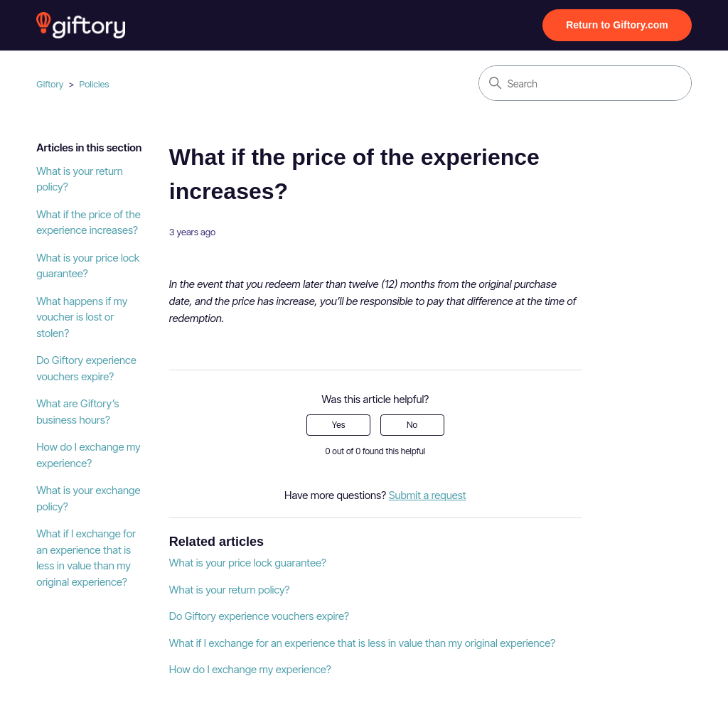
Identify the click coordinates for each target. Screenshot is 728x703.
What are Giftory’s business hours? (77, 412)
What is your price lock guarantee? (88, 266)
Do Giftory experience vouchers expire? (86, 368)
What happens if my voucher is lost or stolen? (82, 317)
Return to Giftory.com (617, 25)
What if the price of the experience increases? (88, 222)
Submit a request (428, 495)
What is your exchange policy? (88, 498)
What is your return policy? (80, 179)
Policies (95, 84)
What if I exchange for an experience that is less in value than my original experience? (86, 558)
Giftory (50, 84)
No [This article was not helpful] (412, 425)
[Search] (585, 83)
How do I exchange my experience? (88, 455)
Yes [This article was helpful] (339, 425)
